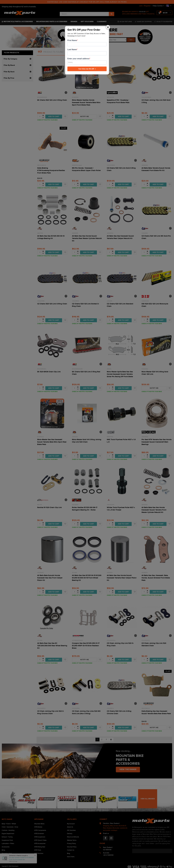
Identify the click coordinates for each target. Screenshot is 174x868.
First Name (72, 40)
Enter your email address (78, 59)
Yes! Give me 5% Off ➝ (87, 69)
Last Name (72, 50)
